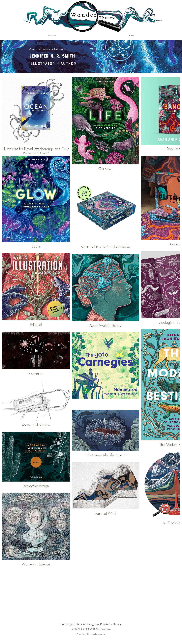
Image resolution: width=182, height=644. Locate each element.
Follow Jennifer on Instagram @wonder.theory (91, 624)
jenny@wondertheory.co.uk (94, 634)
